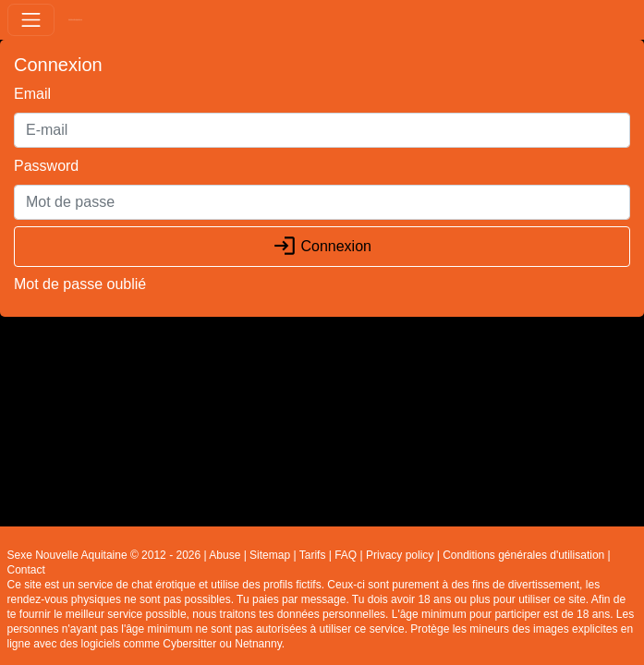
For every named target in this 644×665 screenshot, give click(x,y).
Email (32, 94)
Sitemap (270, 555)
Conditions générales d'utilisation (523, 555)
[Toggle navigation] (31, 20)
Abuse (225, 555)
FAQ (346, 555)
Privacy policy (400, 555)
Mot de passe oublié (80, 284)
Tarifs (313, 555)
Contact (26, 570)
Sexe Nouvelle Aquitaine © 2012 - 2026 (104, 555)
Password (46, 166)
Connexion (322, 246)
